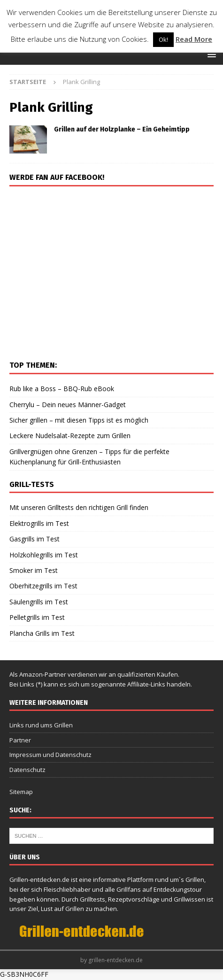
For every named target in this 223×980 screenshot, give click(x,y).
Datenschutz (27, 770)
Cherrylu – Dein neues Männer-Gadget (68, 405)
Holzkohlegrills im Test (44, 555)
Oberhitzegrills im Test (43, 586)
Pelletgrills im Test (37, 617)
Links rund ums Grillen (41, 725)
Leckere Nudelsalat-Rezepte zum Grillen (70, 436)
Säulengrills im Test (39, 602)
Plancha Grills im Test (42, 633)
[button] (210, 54)
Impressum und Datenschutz (50, 755)
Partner (20, 740)
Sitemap (21, 792)
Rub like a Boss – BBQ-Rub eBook (62, 389)
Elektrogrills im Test (39, 523)
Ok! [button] (163, 39)
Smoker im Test (34, 570)
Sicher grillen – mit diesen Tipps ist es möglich (79, 420)
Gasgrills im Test (35, 539)
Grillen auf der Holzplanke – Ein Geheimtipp (122, 129)
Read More (194, 39)
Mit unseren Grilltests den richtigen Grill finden (79, 507)
